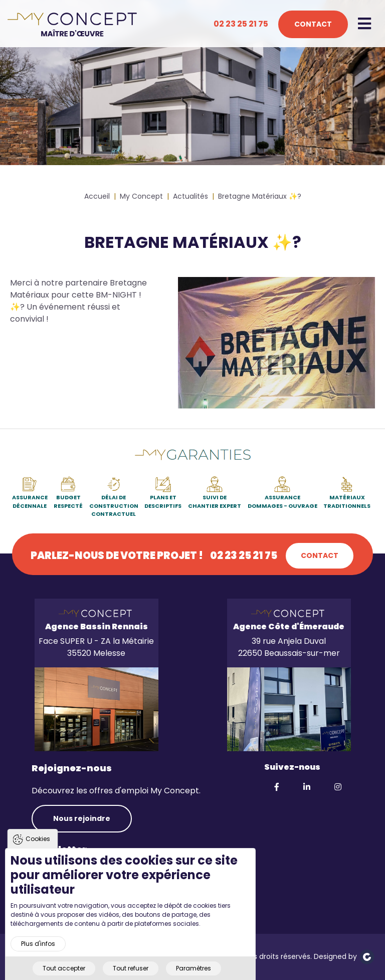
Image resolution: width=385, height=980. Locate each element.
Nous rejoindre (82, 818)
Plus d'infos (38, 960)
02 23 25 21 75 (241, 24)
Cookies (38, 856)
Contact (313, 24)
